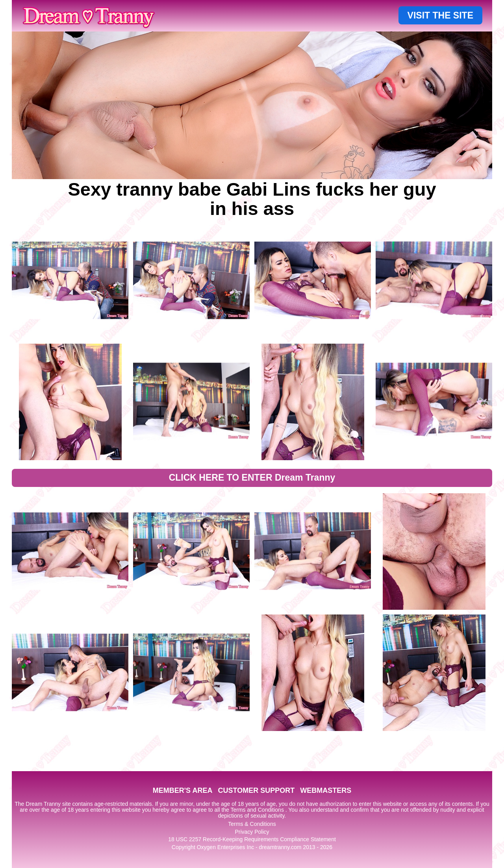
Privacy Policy (252, 832)
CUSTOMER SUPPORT (256, 790)
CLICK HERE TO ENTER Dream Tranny (252, 477)
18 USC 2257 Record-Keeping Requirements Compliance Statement (252, 839)
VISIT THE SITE (440, 15)
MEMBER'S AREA (183, 790)
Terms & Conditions (252, 824)
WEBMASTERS (326, 790)
